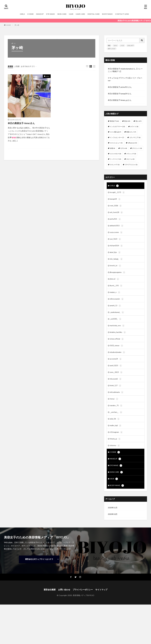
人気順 (17, 66)
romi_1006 (116, 206)
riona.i (48, 76)
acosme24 (116, 359)
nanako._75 (116, 406)
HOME (8, 25)
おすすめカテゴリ (28, 66)
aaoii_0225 (116, 366)
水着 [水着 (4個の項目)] (112, 148)
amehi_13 (115, 306)
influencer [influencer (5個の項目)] (132, 143)
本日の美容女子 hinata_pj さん (120, 100)
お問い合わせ (64, 590)
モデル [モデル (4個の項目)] (124, 148)
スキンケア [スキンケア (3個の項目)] (115, 165)
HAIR (71, 14)
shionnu (115, 446)
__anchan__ (116, 412)
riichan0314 (116, 246)
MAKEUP (40, 14)
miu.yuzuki (116, 379)
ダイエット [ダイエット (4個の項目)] (137, 148)
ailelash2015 (117, 226)
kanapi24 (115, 199)
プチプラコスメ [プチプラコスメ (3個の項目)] (131, 165)
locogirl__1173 (117, 192)
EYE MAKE (50, 14)
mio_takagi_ (116, 259)
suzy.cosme (116, 232)
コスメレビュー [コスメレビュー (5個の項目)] (116, 143)
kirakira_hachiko (118, 332)
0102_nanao (117, 346)
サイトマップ (101, 590)
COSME (30, 14)
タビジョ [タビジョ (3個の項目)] (130, 159)
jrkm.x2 (115, 279)
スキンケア (130, 45)
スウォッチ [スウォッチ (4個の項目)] (131, 154)
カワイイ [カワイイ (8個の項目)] (134, 126)
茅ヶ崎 (17, 25)
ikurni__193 (116, 286)
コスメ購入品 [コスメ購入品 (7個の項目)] (115, 132)
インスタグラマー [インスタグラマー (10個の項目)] (117, 126)
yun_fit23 (115, 239)
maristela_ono (117, 326)
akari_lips (115, 252)
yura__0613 (116, 372)
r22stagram (116, 432)
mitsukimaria (117, 392)
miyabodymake (118, 352)
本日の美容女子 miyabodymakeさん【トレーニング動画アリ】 (125, 70)
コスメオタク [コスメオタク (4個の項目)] (115, 154)
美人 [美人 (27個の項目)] (138, 121)
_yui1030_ (116, 319)
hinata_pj (115, 439)
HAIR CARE (80, 14)
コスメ (115, 45)
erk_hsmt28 (116, 212)
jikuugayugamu (118, 272)
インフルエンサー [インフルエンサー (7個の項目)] (117, 137)
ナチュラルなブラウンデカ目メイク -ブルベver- (125, 79)
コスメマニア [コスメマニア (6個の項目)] (135, 137)
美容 (109, 45)
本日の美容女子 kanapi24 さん (120, 94)
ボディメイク (112, 49)
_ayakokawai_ (117, 312)
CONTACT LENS (122, 14)
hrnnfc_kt (116, 266)
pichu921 (115, 219)
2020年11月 (113, 508)
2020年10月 (113, 514)
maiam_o (115, 292)
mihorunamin (117, 299)
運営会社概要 (50, 590)
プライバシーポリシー (83, 590)
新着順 (10, 66)
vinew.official (117, 339)
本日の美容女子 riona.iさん (21, 123)
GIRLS (22, 14)
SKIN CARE (62, 14)
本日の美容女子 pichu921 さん (120, 87)
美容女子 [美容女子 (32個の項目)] (114, 121)
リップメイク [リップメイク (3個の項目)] (115, 159)
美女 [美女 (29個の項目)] (127, 121)
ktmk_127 (116, 386)
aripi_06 (115, 419)
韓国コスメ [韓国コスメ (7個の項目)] (131, 132)
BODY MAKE (107, 14)
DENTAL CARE (94, 14)
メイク (122, 45)
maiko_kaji (116, 426)
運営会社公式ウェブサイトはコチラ (39, 559)
